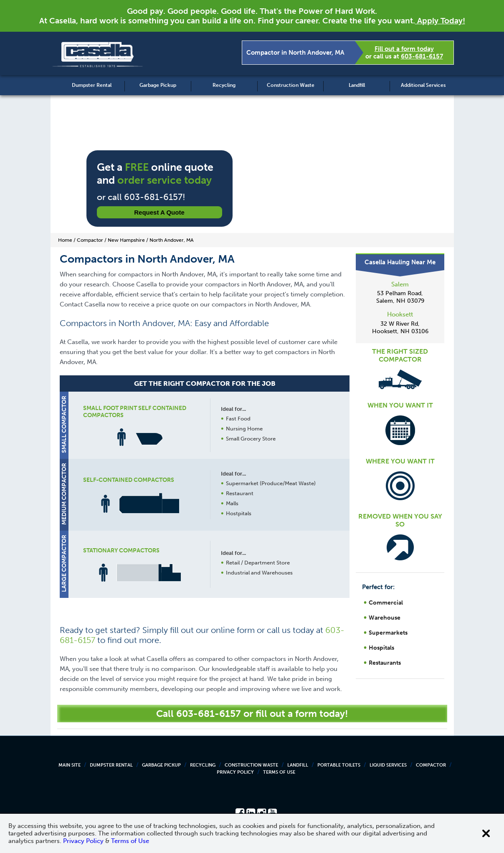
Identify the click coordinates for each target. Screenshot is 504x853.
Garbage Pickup (158, 85)
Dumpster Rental (92, 85)
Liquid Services (388, 765)
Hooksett (400, 314)
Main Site (70, 765)
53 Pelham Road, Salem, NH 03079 (400, 297)
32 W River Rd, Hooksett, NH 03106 (400, 328)
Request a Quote (159, 212)
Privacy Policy (235, 772)
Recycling (224, 85)
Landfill (357, 85)
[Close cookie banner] (486, 833)
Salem (400, 284)
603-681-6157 (422, 56)
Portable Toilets (339, 765)
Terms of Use (279, 772)
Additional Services (423, 85)
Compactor (431, 765)
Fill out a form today (404, 49)
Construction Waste (291, 85)
